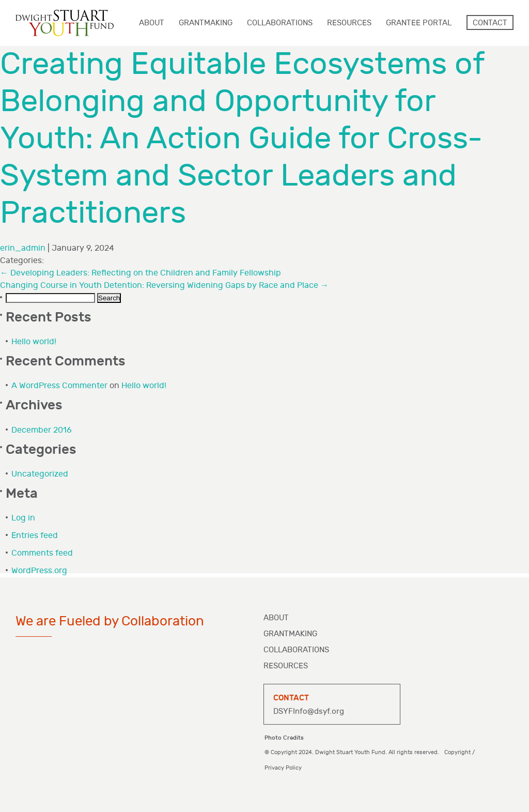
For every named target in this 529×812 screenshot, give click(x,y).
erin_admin (23, 248)
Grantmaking (290, 634)
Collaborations (296, 650)
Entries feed (35, 536)
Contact (490, 23)
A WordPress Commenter (59, 386)
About (276, 618)
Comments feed (42, 553)
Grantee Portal (419, 23)
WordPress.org (39, 571)
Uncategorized (40, 474)
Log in (23, 518)
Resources (286, 666)
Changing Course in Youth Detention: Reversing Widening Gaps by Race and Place (164, 286)
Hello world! (34, 342)
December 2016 (42, 430)
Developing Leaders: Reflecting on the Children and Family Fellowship (141, 273)
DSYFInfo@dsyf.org (309, 711)
